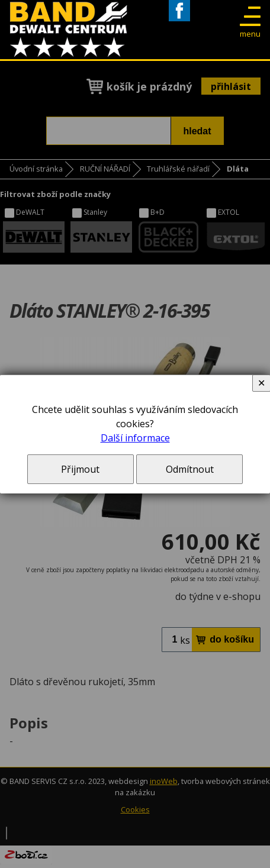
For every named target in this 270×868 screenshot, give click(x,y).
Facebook (179, 21)
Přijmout (80, 469)
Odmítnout (190, 469)
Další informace (135, 438)
